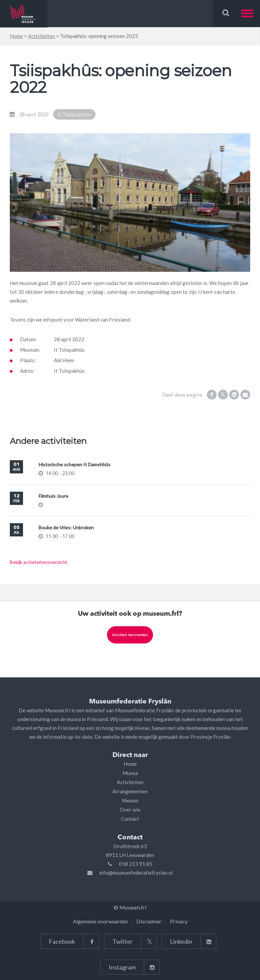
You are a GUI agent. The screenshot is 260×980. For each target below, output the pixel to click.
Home (16, 36)
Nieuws (130, 800)
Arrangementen (130, 791)
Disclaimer (149, 921)
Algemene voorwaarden (100, 921)
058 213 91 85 (136, 864)
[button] (251, 13)
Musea (130, 773)
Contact (130, 819)
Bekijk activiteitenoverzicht (39, 562)
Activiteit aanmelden (130, 635)
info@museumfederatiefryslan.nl (136, 873)
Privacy (179, 921)
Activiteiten (41, 36)
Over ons (130, 810)
